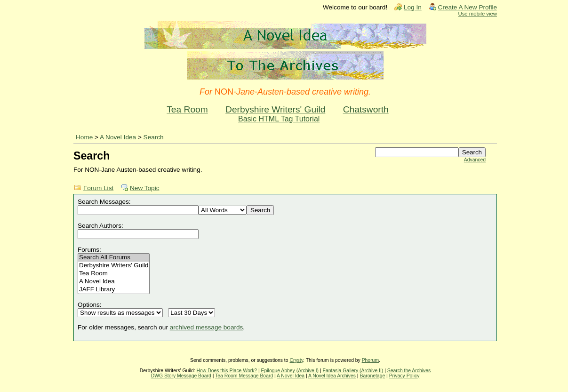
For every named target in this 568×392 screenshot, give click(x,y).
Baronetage (372, 376)
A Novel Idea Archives (332, 376)
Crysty (296, 360)
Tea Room (187, 109)
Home (84, 137)
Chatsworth (366, 109)
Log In (413, 7)
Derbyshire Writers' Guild (275, 109)
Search (154, 137)
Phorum (370, 360)
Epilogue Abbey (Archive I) (290, 371)
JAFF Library (114, 290)
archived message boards (207, 327)
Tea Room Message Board (244, 376)
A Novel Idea (118, 137)
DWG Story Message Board (181, 376)
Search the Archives (409, 371)
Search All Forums (114, 258)
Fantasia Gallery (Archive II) (353, 371)
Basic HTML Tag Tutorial (279, 119)
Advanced (475, 160)
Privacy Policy (404, 376)
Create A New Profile (468, 7)
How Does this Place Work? (227, 371)
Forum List (98, 188)
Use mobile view (478, 14)
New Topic (144, 188)
